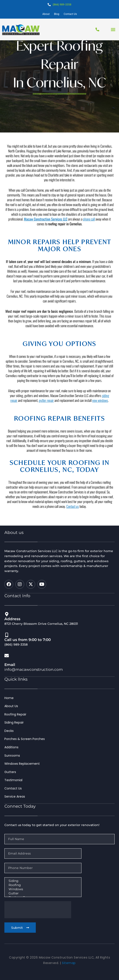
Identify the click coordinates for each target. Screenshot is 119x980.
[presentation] (38, 910)
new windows (100, 416)
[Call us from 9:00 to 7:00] (7, 635)
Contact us (73, 522)
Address (12, 619)
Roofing (42, 885)
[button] (113, 29)
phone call (89, 235)
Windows (42, 889)
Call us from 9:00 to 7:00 (28, 640)
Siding (42, 881)
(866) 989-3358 (62, 5)
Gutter (42, 893)
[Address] (7, 614)
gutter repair (46, 416)
